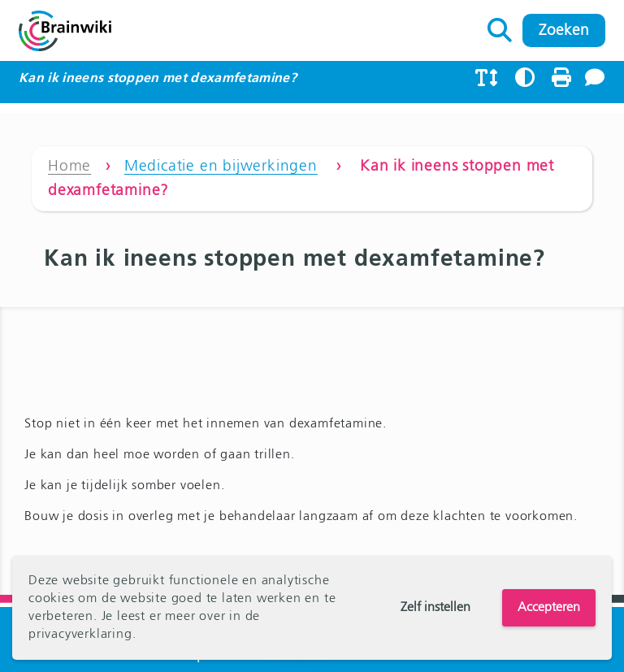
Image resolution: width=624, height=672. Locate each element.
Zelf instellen (435, 608)
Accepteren (549, 608)
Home (69, 166)
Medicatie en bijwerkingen (221, 166)
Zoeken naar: (500, 26)
